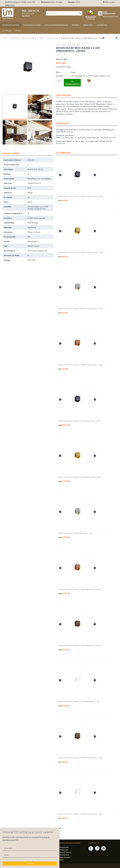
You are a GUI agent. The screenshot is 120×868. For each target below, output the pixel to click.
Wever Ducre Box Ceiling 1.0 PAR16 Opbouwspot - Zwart (81, 196)
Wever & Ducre (61, 54)
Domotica (88, 25)
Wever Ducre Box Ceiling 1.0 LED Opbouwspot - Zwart (80, 421)
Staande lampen (65, 852)
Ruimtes (76, 25)
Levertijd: (59, 76)
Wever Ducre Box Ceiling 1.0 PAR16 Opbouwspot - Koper (81, 365)
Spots (41, 38)
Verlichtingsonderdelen (56, 25)
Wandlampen (64, 855)
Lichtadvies (102, 25)
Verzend (30, 863)
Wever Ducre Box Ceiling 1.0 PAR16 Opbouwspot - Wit (80, 814)
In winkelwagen (72, 83)
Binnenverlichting (11, 25)
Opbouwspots (52, 38)
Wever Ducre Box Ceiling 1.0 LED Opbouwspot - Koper (80, 589)
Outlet (18, 31)
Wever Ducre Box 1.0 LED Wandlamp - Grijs (75, 533)
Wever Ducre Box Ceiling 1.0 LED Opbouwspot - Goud (80, 477)
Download (68, 132)
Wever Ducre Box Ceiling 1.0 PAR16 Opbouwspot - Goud (81, 252)
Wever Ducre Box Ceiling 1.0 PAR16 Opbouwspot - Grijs (80, 309)
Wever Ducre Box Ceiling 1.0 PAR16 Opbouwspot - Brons (81, 758)
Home (5, 38)
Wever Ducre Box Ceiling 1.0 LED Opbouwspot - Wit (79, 702)
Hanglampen (64, 847)
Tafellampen (64, 850)
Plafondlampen (65, 857)
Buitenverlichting (32, 25)
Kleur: (58, 72)
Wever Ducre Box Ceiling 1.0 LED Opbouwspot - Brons (80, 645)
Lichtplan (7, 31)
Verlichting (15, 38)
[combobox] (62, 13)
